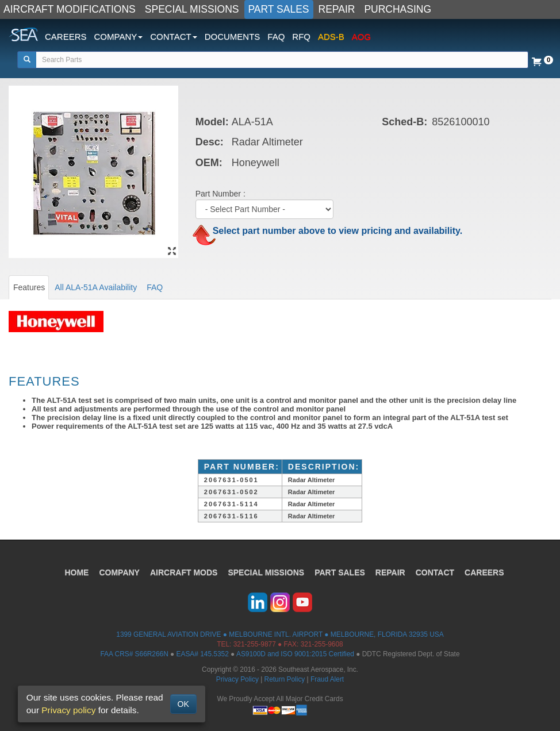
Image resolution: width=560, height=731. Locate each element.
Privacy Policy (237, 679)
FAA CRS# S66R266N (134, 654)
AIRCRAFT (184, 572)
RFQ (301, 36)
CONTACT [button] (173, 36)
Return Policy (285, 679)
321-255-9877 (255, 644)
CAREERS (66, 36)
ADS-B (331, 36)
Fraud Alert (327, 679)
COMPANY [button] (119, 36)
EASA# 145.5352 (203, 654)
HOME (76, 572)
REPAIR (337, 9)
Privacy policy (68, 710)
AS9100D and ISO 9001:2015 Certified (295, 654)
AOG (361, 36)
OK (183, 704)
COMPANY (119, 572)
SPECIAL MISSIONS (192, 9)
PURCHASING (398, 9)
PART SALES (279, 9)
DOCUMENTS (233, 36)
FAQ (276, 36)
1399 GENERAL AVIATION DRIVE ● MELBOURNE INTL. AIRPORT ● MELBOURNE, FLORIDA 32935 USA (280, 634)
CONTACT (435, 572)
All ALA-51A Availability (96, 287)
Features (29, 287)
